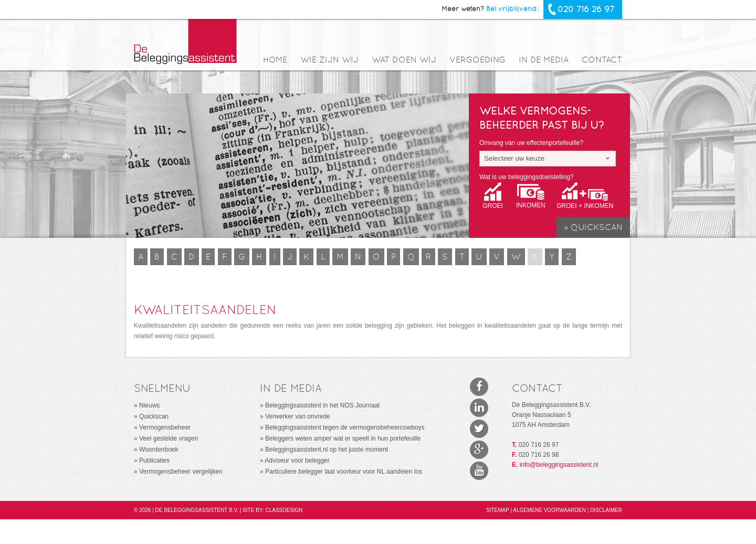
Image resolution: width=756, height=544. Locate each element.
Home (275, 60)
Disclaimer (606, 510)
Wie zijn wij (329, 60)
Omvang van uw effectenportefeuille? (531, 143)
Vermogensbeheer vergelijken (181, 472)
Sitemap (498, 510)
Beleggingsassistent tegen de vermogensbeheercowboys (345, 427)
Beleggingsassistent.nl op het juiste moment (327, 449)
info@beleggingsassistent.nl (559, 465)
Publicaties (154, 461)
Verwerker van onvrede (297, 416)
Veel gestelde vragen (169, 438)
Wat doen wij (404, 60)
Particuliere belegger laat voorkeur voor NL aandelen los (344, 472)
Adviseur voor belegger (297, 461)
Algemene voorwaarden (550, 510)
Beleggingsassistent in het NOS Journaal (322, 405)
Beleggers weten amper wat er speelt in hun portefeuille (343, 438)
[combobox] (548, 159)
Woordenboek (159, 449)
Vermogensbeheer (165, 427)
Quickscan (154, 416)
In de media (544, 60)
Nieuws (149, 405)
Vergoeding (477, 60)
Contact (602, 60)
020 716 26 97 (586, 9)
